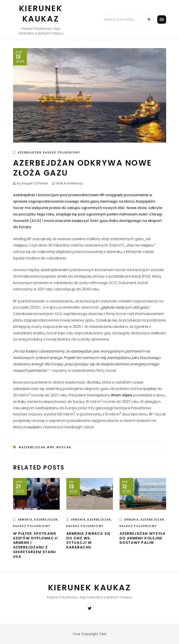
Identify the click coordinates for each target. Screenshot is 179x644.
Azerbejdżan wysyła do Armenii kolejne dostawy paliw (143, 538)
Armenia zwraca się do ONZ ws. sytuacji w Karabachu (89, 540)
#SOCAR (64, 447)
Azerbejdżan (30, 152)
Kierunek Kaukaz (41, 14)
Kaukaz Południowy (62, 152)
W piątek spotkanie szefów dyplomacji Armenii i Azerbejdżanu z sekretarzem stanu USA (35, 545)
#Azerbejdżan (32, 447)
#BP (51, 447)
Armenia (25, 520)
